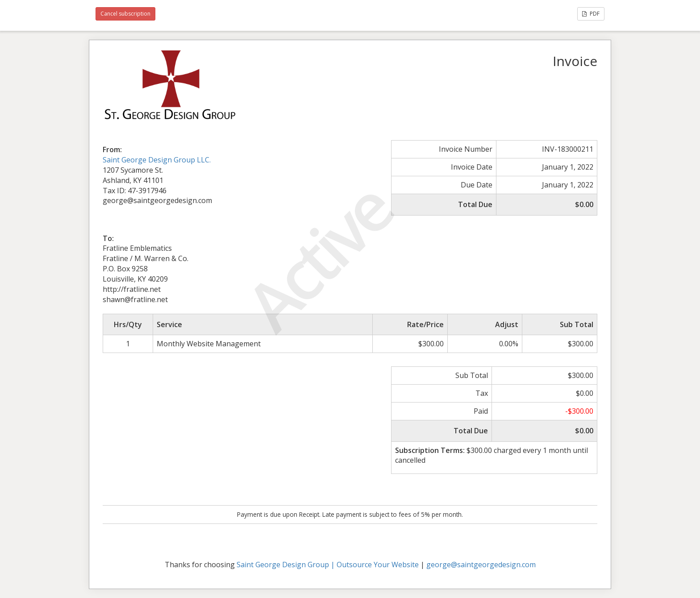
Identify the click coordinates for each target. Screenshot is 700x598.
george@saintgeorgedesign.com (481, 565)
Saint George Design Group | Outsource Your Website (328, 565)
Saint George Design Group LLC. (157, 160)
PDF (591, 14)
